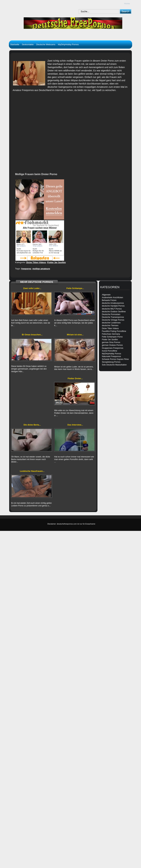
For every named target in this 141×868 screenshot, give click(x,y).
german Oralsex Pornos (112, 345)
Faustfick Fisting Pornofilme (114, 331)
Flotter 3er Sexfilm (56, 262)
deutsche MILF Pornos (112, 309)
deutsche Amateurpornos (113, 303)
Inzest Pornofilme (110, 351)
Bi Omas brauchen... (32, 335)
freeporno (26, 269)
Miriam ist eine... (75, 335)
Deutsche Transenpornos (113, 317)
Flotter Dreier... (75, 378)
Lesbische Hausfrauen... (32, 471)
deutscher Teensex (110, 325)
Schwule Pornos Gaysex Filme (115, 359)
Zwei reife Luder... (32, 288)
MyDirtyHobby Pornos (68, 44)
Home (127, 4)
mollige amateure (41, 269)
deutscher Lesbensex (111, 323)
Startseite (15, 44)
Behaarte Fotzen (109, 300)
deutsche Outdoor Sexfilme (114, 312)
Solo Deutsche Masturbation (114, 365)
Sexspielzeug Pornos (111, 362)
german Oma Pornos (111, 342)
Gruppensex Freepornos (113, 348)
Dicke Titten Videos (36, 262)
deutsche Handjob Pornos (113, 306)
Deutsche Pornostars (111, 314)
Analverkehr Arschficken (112, 298)
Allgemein (106, 295)
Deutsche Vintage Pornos (113, 320)
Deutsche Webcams (46, 44)
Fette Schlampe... (75, 288)
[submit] (125, 11)
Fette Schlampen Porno (112, 337)
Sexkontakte (28, 44)
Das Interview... (75, 425)
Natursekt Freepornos (111, 356)
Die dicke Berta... (32, 425)
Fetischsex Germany (111, 334)
